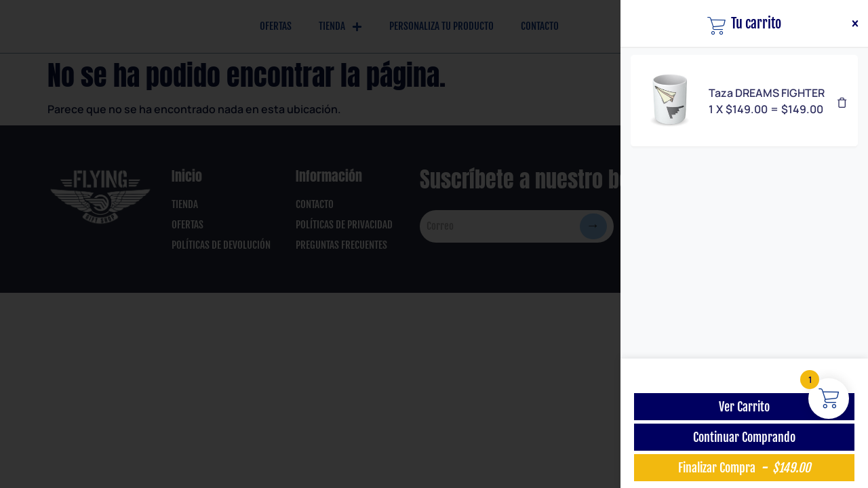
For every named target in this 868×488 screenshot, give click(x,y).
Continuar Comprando (744, 437)
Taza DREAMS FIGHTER (767, 93)
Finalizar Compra (744, 468)
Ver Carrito (744, 407)
